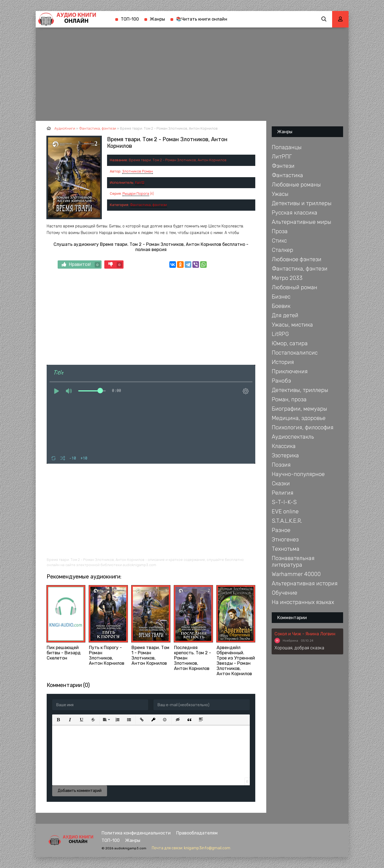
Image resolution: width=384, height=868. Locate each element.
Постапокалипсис (295, 353)
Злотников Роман (138, 171)
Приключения (290, 371)
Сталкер (282, 250)
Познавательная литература (293, 561)
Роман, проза (289, 399)
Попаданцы (287, 147)
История (283, 362)
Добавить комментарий (80, 791)
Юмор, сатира (290, 343)
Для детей (285, 315)
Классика (284, 446)
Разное (281, 530)
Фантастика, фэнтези (148, 205)
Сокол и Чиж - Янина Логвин (305, 634)
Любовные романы (296, 185)
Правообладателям (197, 833)
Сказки (281, 483)
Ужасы (280, 194)
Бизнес (281, 297)
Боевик (281, 306)
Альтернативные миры (302, 222)
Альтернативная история (305, 583)
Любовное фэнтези (297, 259)
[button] (58, 720)
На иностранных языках (303, 602)
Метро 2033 (287, 278)
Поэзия (281, 465)
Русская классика (295, 213)
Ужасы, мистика (292, 325)
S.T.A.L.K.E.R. (287, 521)
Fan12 (140, 183)
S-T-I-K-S (284, 502)
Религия (283, 493)
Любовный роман (295, 287)
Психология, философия (303, 427)
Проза (280, 231)
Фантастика (287, 175)
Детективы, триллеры (300, 390)
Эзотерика (285, 455)
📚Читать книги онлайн (202, 19)
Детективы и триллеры (302, 203)
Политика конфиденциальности (136, 833)
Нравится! (81, 265)
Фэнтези (283, 166)
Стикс (279, 241)
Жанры (157, 19)
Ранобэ (281, 381)
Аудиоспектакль (293, 437)
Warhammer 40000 (296, 574)
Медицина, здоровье (299, 418)
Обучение (285, 593)
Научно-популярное (298, 474)
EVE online (285, 511)
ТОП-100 (130, 19)
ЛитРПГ (282, 157)
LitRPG (280, 334)
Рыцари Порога (136, 194)
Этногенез (285, 539)
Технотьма (286, 549)
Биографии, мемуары (299, 409)
